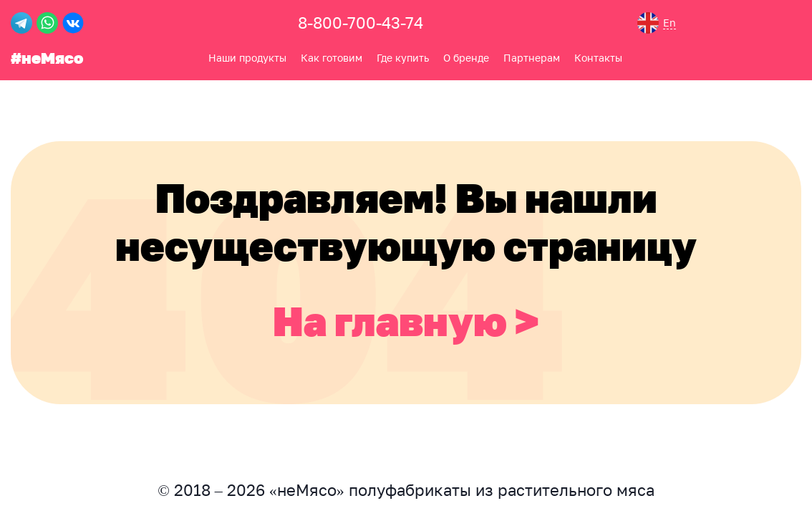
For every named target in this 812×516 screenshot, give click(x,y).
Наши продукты (247, 58)
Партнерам (532, 58)
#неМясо (47, 58)
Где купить (403, 58)
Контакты (598, 58)
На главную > (406, 321)
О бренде (466, 58)
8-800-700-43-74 (361, 23)
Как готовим (332, 58)
